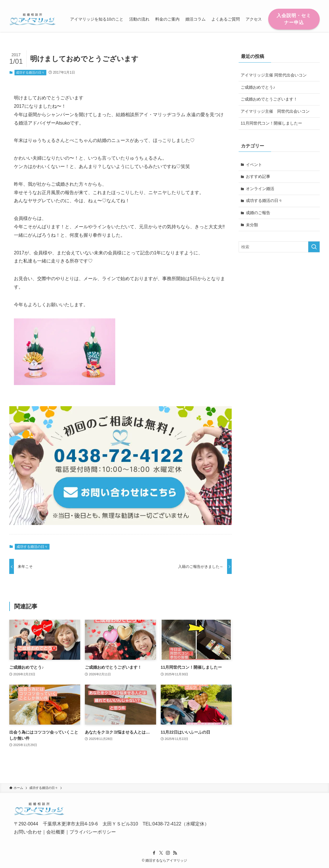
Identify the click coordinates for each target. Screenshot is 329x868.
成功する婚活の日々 (30, 72)
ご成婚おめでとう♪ (258, 87)
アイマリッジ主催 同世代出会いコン (274, 75)
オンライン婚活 (260, 189)
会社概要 (56, 832)
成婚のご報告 (258, 213)
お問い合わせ (28, 832)
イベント (254, 165)
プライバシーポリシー (93, 832)
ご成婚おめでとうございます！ (269, 99)
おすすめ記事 (258, 176)
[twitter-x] (293, 3)
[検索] (316, 3)
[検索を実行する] (314, 247)
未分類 (252, 225)
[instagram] (301, 3)
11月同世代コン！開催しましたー (271, 123)
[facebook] (286, 3)
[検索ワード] (279, 247)
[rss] (308, 3)
